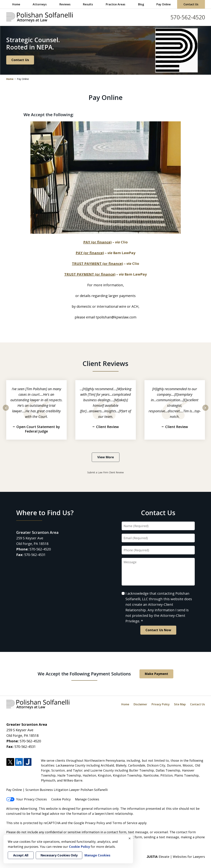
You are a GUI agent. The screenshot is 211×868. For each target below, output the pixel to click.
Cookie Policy (61, 799)
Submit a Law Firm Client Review (106, 472)
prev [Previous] (6, 411)
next (205, 411)
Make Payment (156, 674)
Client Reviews (106, 363)
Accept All (21, 855)
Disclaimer (140, 704)
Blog (141, 4)
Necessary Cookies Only (59, 855)
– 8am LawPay (106, 253)
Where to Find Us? (45, 513)
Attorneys (40, 4)
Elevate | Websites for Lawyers (176, 857)
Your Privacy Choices (27, 799)
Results (88, 4)
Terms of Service (125, 823)
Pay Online (164, 4)
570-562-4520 (188, 17)
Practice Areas (116, 4)
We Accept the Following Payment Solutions (84, 674)
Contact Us (191, 4)
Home (16, 4)
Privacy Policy (161, 704)
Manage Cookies (87, 799)
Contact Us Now (158, 630)
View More (106, 457)
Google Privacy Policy (89, 823)
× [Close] (130, 838)
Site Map (180, 704)
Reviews (65, 4)
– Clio (106, 242)
